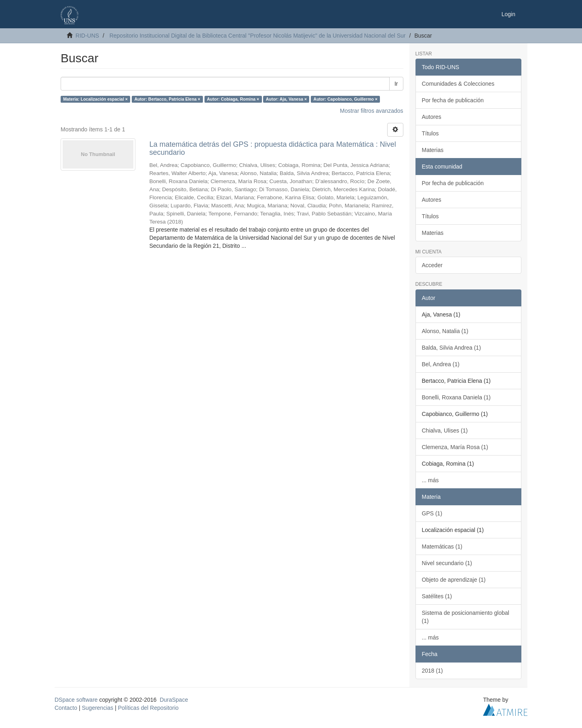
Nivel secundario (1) (447, 563)
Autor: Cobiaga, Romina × (233, 99)
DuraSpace (174, 700)
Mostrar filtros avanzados (371, 111)
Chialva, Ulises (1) (445, 430)
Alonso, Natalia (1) (445, 331)
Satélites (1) (437, 596)
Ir (396, 84)
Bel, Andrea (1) (441, 364)
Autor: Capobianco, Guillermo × (346, 99)
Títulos (430, 133)
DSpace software (76, 700)
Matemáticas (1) (442, 547)
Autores (432, 117)
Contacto (66, 708)
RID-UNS (87, 36)
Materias (433, 150)
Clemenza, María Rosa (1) (455, 447)
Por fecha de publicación (453, 100)
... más (430, 480)
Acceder (432, 265)
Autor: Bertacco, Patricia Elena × (167, 99)
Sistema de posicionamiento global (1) (466, 617)
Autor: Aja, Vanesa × (286, 99)
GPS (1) (432, 513)
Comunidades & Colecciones (458, 84)
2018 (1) (432, 671)
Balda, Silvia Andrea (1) (451, 348)
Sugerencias (97, 708)
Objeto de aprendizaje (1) (454, 580)
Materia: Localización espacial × (95, 99)
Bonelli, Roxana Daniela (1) (456, 397)
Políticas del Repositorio (148, 708)
